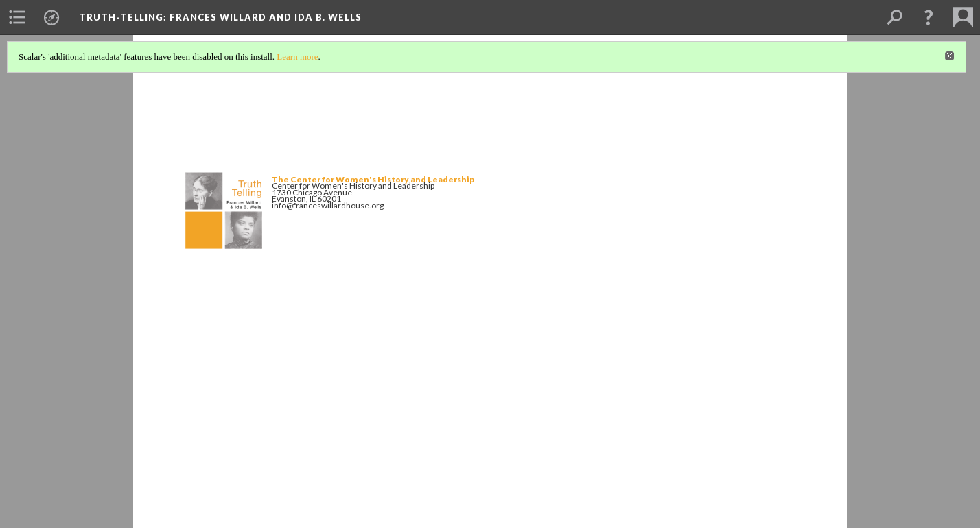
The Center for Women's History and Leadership (373, 179)
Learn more (297, 57)
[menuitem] (17, 17)
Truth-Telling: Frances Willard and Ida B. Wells (220, 17)
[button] (929, 17)
